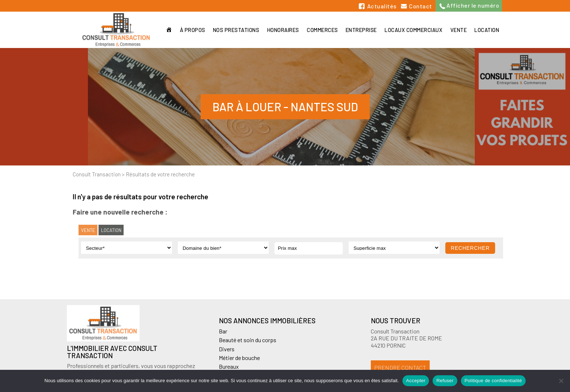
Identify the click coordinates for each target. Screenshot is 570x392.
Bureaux (229, 366)
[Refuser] (561, 381)
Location (487, 30)
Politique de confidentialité (493, 381)
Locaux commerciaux (413, 30)
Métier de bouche (239, 358)
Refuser (445, 381)
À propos (191, 30)
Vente (458, 30)
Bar (223, 331)
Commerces (321, 30)
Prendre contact (400, 367)
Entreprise (361, 30)
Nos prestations (235, 30)
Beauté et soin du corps (248, 340)
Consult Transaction (97, 174)
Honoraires (282, 30)
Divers (227, 349)
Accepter (416, 381)
